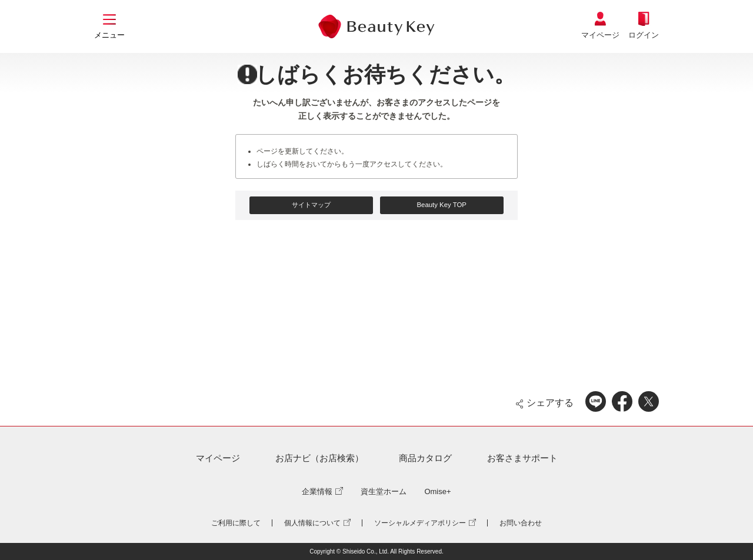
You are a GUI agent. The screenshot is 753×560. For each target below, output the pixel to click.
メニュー (109, 35)
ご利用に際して (236, 523)
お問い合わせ (521, 523)
